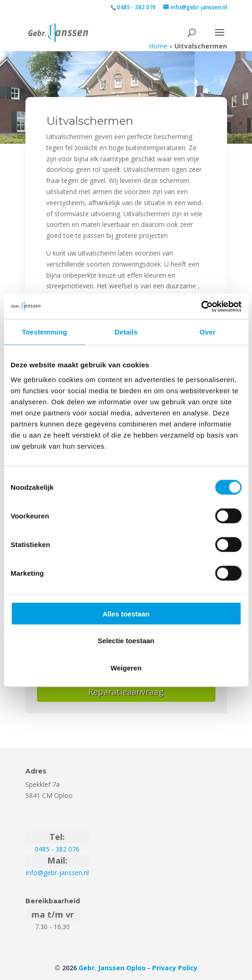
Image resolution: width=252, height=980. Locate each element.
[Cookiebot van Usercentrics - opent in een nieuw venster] (201, 306)
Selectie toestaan (126, 641)
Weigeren (126, 667)
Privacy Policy (175, 968)
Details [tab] (126, 332)
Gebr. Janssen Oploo (112, 968)
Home (158, 46)
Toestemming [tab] (44, 332)
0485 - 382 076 (136, 7)
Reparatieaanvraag (126, 692)
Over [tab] (208, 332)
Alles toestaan (126, 613)
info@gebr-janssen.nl (57, 873)
